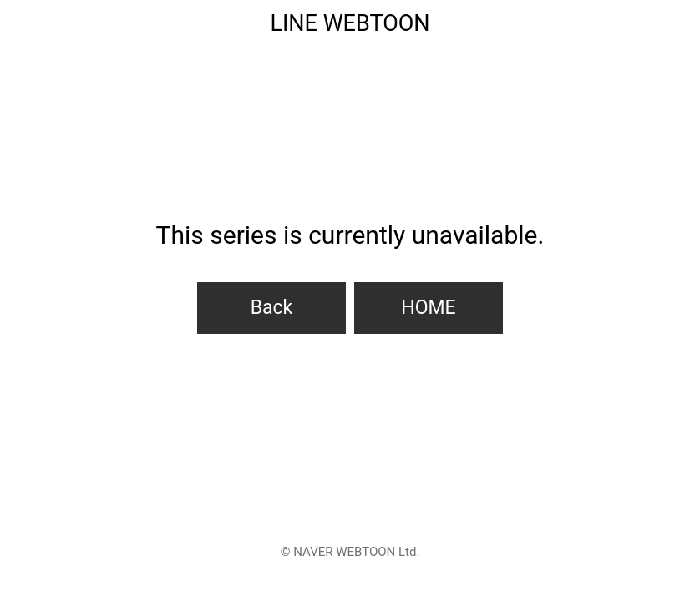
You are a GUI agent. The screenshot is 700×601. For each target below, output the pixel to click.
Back (272, 308)
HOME (428, 308)
